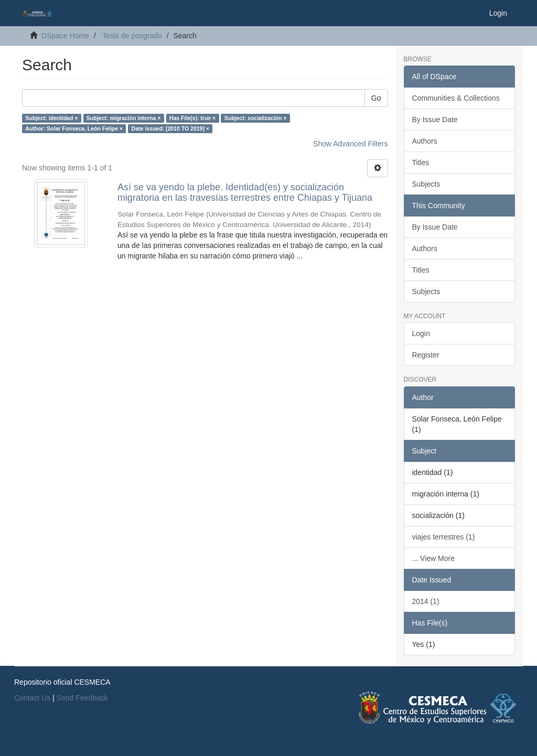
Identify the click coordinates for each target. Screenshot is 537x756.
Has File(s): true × (192, 118)
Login (421, 333)
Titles (421, 163)
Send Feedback (82, 698)
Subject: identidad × (51, 118)
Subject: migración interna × (124, 118)
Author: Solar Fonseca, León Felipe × (74, 128)
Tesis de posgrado (132, 36)
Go (376, 98)
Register (426, 355)
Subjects (426, 184)
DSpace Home (65, 36)
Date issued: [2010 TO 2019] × (170, 128)
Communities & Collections (456, 98)
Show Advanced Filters (350, 144)
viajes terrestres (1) (444, 537)
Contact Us (32, 698)
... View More (433, 558)
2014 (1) (426, 601)
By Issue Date (435, 120)
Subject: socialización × (256, 118)
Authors (425, 141)
